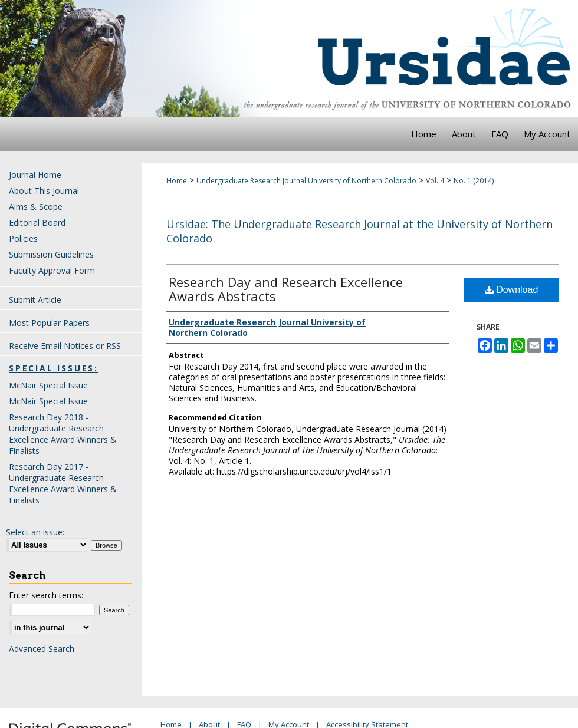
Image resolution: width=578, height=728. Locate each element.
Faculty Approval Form (52, 270)
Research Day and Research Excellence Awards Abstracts (286, 289)
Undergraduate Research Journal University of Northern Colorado (306, 181)
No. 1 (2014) (474, 181)
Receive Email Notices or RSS (65, 346)
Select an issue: (35, 532)
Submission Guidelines (51, 254)
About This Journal (44, 191)
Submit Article (35, 300)
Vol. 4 (435, 181)
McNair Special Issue (48, 385)
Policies (23, 238)
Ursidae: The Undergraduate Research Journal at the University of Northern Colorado (359, 231)
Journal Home (35, 175)
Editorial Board (37, 223)
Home (177, 181)
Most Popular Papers (49, 323)
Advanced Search (42, 649)
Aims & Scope (36, 207)
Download (512, 290)
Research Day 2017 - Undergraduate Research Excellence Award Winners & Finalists (63, 483)
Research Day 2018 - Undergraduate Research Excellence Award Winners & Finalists (63, 434)
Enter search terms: (46, 595)
